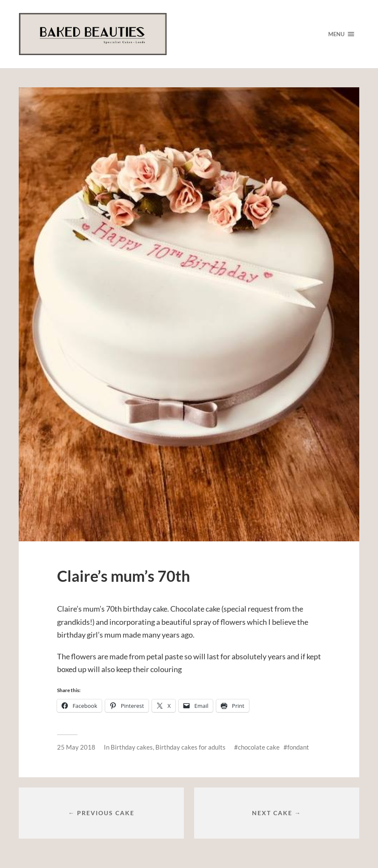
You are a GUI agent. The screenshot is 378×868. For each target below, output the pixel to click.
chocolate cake (259, 747)
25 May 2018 (76, 747)
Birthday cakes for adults (190, 747)
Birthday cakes (132, 747)
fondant (298, 747)
